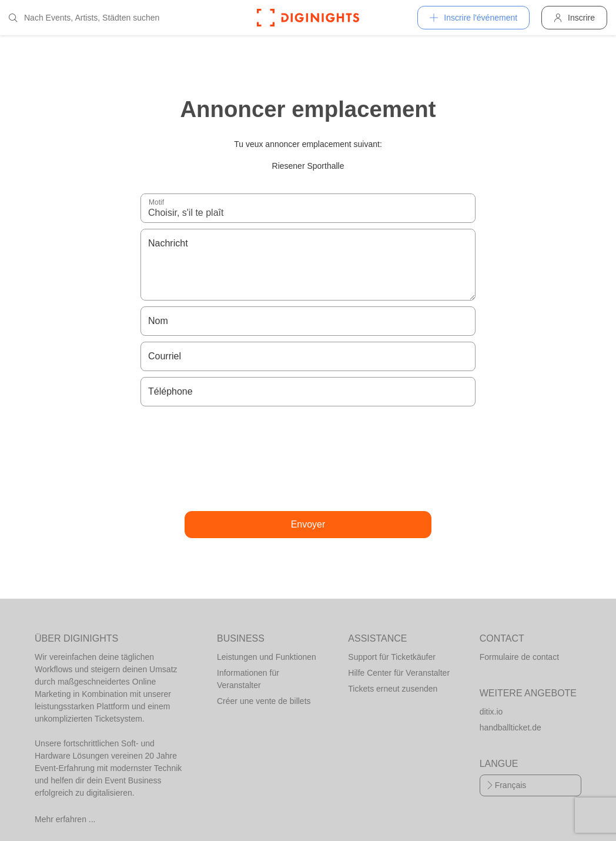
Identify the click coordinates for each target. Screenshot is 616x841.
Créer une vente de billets (264, 701)
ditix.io (491, 712)
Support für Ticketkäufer (392, 657)
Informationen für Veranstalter (248, 679)
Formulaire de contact (519, 657)
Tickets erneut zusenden (393, 689)
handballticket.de (510, 727)
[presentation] (308, 459)
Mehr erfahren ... (65, 819)
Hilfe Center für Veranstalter (399, 673)
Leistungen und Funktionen (267, 657)
